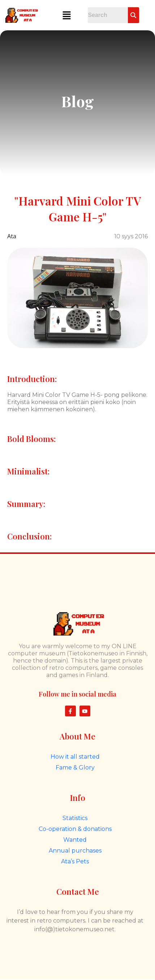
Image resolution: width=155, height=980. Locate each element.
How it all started (75, 757)
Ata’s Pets (75, 861)
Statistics (75, 818)
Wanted (75, 840)
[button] (66, 15)
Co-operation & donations (75, 829)
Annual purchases (75, 851)
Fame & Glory (75, 767)
